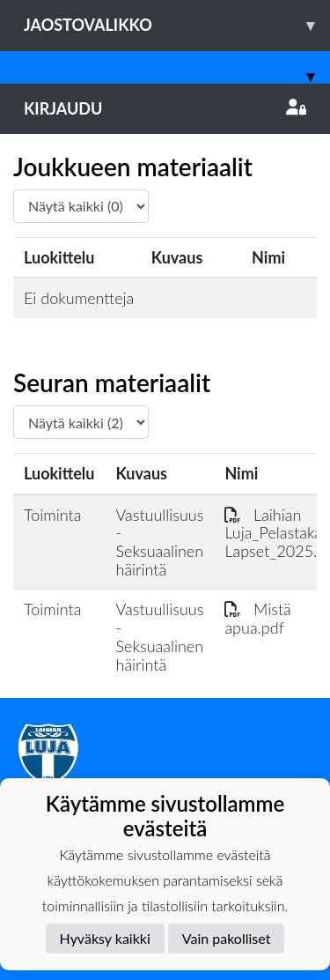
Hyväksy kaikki (105, 938)
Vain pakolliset (227, 938)
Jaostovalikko (177, 25)
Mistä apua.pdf (257, 618)
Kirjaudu (165, 108)
